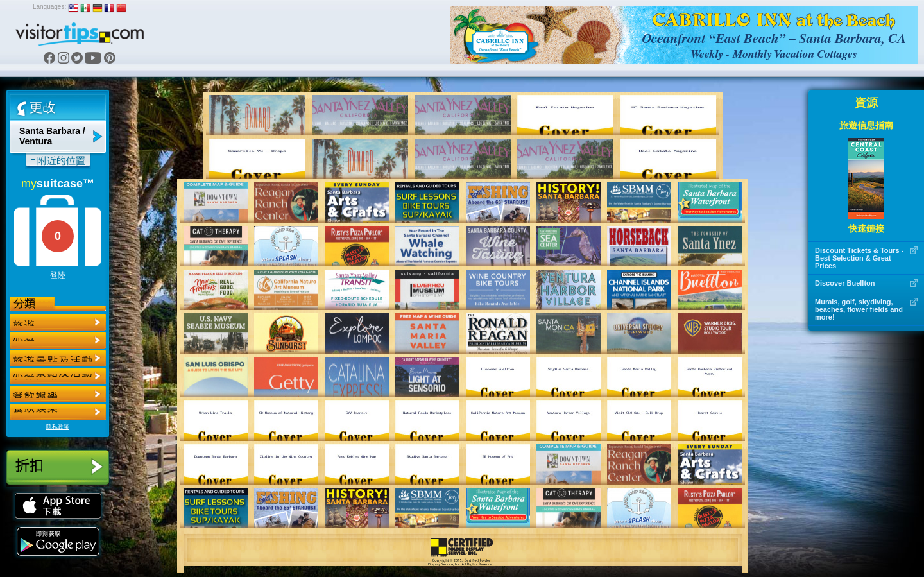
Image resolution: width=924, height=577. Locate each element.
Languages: (49, 7)
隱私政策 (58, 427)
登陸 (58, 275)
